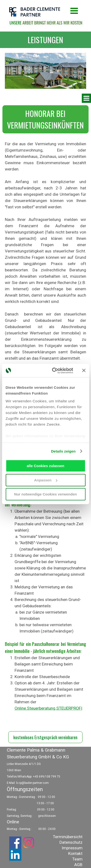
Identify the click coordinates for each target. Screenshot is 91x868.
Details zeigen (63, 451)
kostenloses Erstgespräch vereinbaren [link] (45, 737)
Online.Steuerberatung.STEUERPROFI (48, 708)
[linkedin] (15, 855)
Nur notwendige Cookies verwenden (45, 494)
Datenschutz (71, 842)
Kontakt (75, 853)
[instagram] (29, 843)
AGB (78, 865)
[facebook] (15, 843)
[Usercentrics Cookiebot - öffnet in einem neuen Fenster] (54, 371)
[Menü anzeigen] (74, 11)
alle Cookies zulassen (45, 466)
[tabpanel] (45, 40)
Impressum (72, 848)
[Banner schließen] (84, 371)
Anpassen (46, 480)
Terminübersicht (68, 837)
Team (77, 859)
